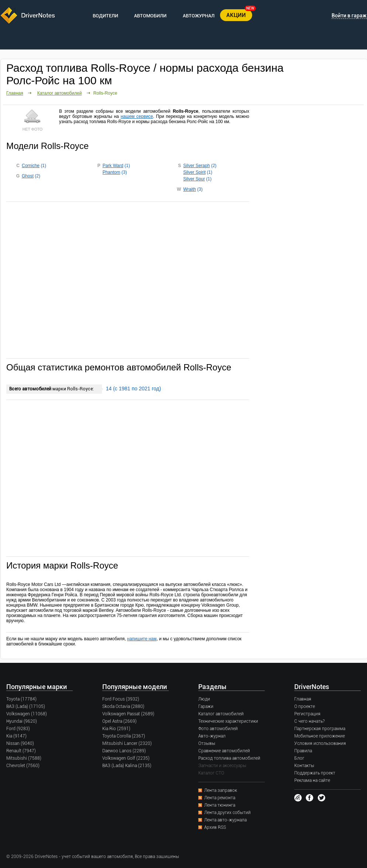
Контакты (304, 766)
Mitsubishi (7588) (24, 758)
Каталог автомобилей (60, 93)
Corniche (31, 166)
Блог (299, 758)
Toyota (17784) (21, 699)
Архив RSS (215, 827)
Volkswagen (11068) (27, 714)
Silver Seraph (196, 166)
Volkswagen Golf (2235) (126, 758)
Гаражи (206, 706)
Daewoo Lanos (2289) (124, 751)
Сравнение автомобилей (224, 751)
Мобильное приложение (320, 736)
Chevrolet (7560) (23, 766)
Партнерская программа (320, 729)
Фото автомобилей (218, 729)
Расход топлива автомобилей (229, 758)
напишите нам (142, 639)
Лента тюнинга (220, 805)
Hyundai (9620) (22, 721)
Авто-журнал (212, 736)
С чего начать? (309, 721)
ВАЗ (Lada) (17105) (26, 706)
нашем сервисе (137, 116)
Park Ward (113, 166)
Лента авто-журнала (225, 820)
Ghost (28, 176)
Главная (15, 93)
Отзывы (207, 743)
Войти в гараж (349, 16)
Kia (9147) (16, 736)
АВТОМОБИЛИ (150, 16)
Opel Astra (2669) (119, 721)
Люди (204, 699)
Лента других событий (227, 813)
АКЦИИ (236, 15)
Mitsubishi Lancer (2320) (127, 743)
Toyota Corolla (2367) (124, 736)
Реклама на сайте (312, 780)
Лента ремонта (220, 798)
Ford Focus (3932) (121, 699)
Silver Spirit (194, 172)
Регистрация (307, 714)
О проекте (305, 706)
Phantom (112, 172)
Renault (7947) (21, 751)
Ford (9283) (18, 729)
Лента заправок (221, 790)
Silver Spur (194, 179)
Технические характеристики (228, 721)
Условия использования (320, 743)
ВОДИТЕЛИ (105, 16)
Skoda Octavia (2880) (123, 706)
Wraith (189, 189)
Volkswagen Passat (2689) (128, 714)
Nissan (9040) (20, 743)
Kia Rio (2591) (116, 729)
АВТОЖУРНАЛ (199, 16)
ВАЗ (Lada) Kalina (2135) (127, 766)
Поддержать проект (315, 773)
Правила (303, 751)
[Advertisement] (128, 279)
